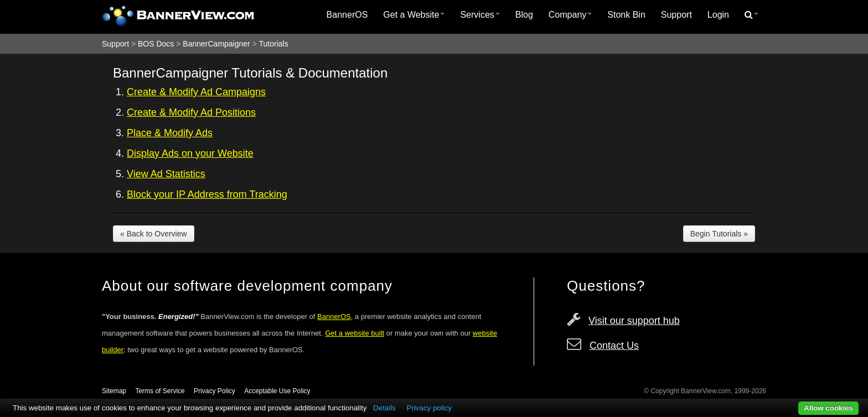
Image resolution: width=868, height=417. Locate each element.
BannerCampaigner (216, 44)
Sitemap (114, 391)
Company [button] (570, 15)
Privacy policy (429, 408)
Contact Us (614, 346)
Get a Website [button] (414, 15)
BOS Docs (156, 44)
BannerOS (347, 15)
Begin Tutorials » (719, 234)
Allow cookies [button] (828, 408)
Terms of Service (160, 391)
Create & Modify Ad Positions (191, 112)
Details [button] (384, 408)
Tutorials (273, 44)
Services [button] (480, 15)
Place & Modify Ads (170, 133)
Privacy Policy (215, 391)
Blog (524, 15)
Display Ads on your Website (190, 153)
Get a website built (355, 333)
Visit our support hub (634, 321)
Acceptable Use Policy (277, 391)
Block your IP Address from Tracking (207, 194)
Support (676, 15)
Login (718, 15)
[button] (751, 15)
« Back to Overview (154, 234)
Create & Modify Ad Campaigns (196, 92)
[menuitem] (347, 15)
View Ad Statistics (166, 174)
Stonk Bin (626, 15)
